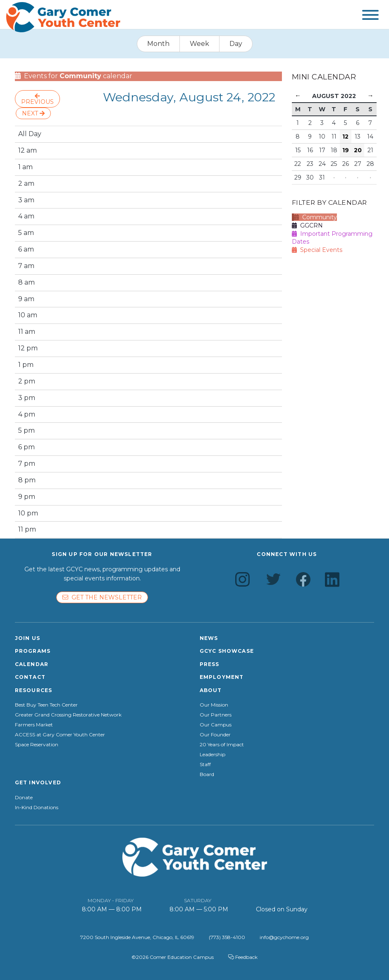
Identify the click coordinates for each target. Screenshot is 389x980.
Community (315, 217)
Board (207, 774)
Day (236, 44)
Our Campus (216, 725)
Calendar (32, 664)
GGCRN (307, 225)
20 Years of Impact (222, 745)
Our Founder (215, 735)
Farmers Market (34, 725)
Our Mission (214, 705)
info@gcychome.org (284, 937)
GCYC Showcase (227, 651)
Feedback (243, 957)
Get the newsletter (102, 597)
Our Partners (216, 715)
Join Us (27, 638)
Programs (33, 651)
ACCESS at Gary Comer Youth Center (60, 735)
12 (345, 137)
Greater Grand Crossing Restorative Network (68, 715)
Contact (30, 677)
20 (358, 150)
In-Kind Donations (37, 807)
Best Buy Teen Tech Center (46, 705)
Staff (205, 764)
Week (199, 44)
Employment (222, 677)
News (209, 638)
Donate (24, 798)
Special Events (317, 250)
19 (346, 150)
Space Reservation (37, 745)
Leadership (212, 755)
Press (210, 664)
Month (158, 44)
